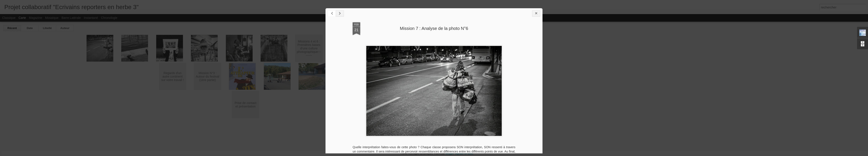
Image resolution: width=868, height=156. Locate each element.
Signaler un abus (464, 154)
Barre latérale (71, 18)
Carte (22, 18)
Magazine (36, 18)
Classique (9, 18)
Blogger (450, 154)
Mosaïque (52, 18)
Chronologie (109, 18)
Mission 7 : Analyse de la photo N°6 (434, 28)
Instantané (91, 18)
